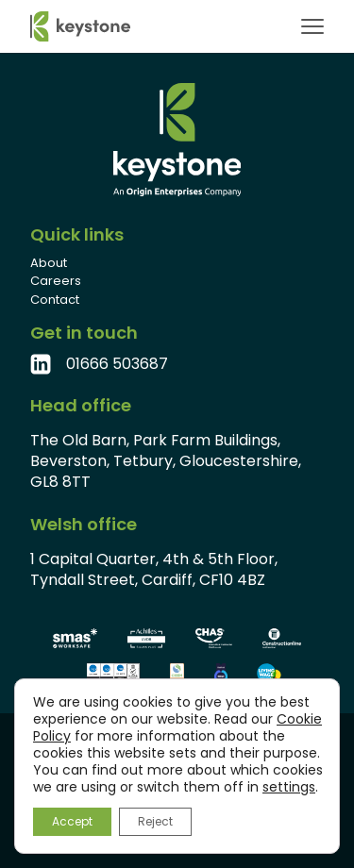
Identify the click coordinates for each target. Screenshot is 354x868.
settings (289, 787)
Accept (72, 821)
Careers (56, 281)
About (49, 263)
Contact (55, 300)
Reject (155, 821)
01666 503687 (117, 364)
